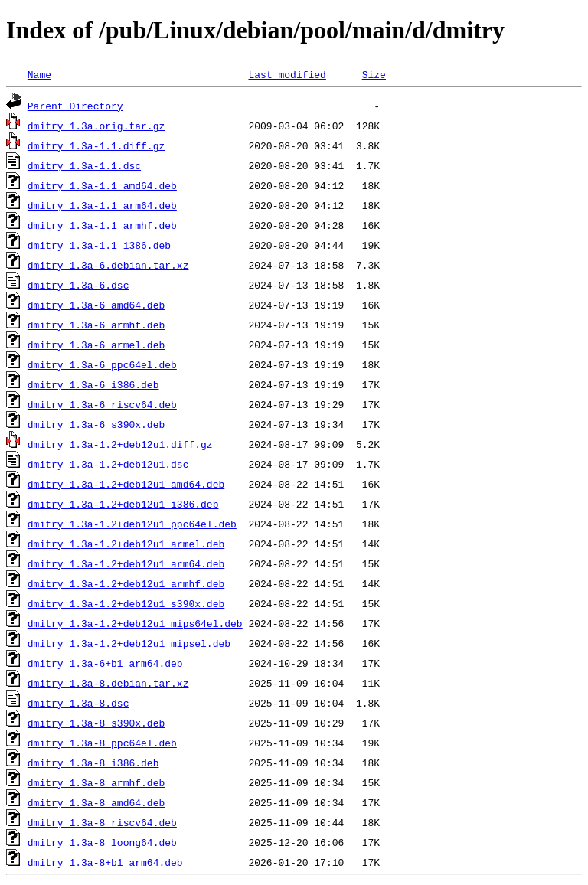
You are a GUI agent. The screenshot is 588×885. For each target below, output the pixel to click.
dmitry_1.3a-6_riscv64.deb (102, 404)
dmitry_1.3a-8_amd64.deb (96, 802)
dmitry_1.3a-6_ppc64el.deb (102, 364)
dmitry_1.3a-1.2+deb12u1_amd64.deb (126, 484)
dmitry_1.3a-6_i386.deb (93, 384)
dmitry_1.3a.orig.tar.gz (96, 126)
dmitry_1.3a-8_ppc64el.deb (102, 743)
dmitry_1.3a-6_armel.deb (96, 345)
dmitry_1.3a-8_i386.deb (93, 763)
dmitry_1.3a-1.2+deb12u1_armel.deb (126, 544)
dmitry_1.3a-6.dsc (78, 285)
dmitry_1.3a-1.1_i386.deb (99, 245)
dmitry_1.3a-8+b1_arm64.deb (105, 862)
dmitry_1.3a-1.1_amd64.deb (102, 185)
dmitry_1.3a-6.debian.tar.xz (108, 265)
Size (374, 74)
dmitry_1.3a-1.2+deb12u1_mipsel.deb (129, 643)
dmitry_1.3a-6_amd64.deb (96, 305)
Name (39, 74)
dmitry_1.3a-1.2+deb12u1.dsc (108, 464)
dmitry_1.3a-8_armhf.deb (96, 782)
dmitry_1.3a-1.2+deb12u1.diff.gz (120, 444)
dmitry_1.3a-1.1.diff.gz (96, 145)
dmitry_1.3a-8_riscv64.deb (102, 822)
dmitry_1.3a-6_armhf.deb (96, 325)
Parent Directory (75, 106)
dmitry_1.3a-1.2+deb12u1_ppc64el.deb (132, 524)
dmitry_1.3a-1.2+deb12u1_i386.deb (123, 504)
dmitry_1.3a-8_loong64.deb (102, 842)
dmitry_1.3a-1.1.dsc (84, 165)
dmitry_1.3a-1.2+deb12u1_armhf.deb (126, 583)
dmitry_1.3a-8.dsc (78, 703)
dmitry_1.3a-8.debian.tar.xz (108, 683)
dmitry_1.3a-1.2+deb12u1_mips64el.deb (135, 623)
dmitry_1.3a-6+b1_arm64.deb (105, 663)
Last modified (287, 74)
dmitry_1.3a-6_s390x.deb (96, 424)
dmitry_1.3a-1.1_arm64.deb (102, 205)
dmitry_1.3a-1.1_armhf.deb (102, 225)
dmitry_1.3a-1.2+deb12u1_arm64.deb (126, 563)
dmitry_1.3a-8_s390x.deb (96, 723)
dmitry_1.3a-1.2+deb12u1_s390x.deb (126, 603)
